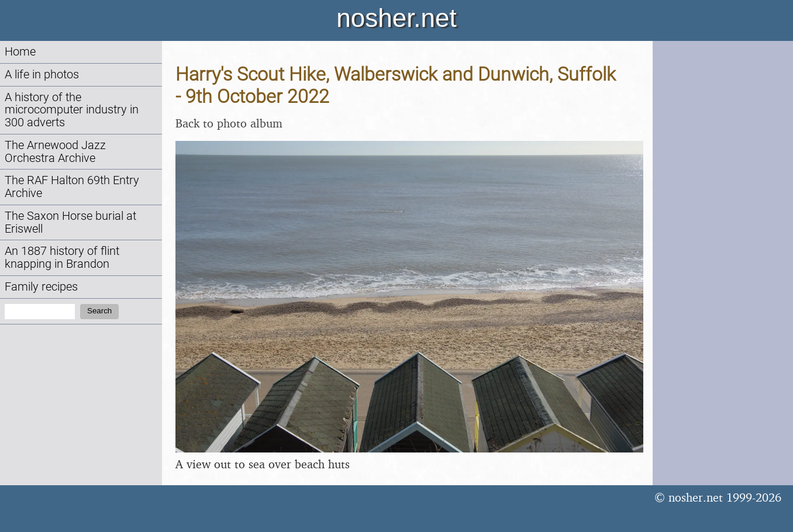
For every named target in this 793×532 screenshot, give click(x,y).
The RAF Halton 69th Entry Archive (72, 187)
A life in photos (42, 75)
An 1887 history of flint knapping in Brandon (62, 258)
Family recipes (41, 287)
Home (20, 52)
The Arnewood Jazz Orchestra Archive (55, 152)
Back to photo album (229, 123)
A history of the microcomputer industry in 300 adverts (72, 110)
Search (99, 311)
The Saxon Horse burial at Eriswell (70, 222)
